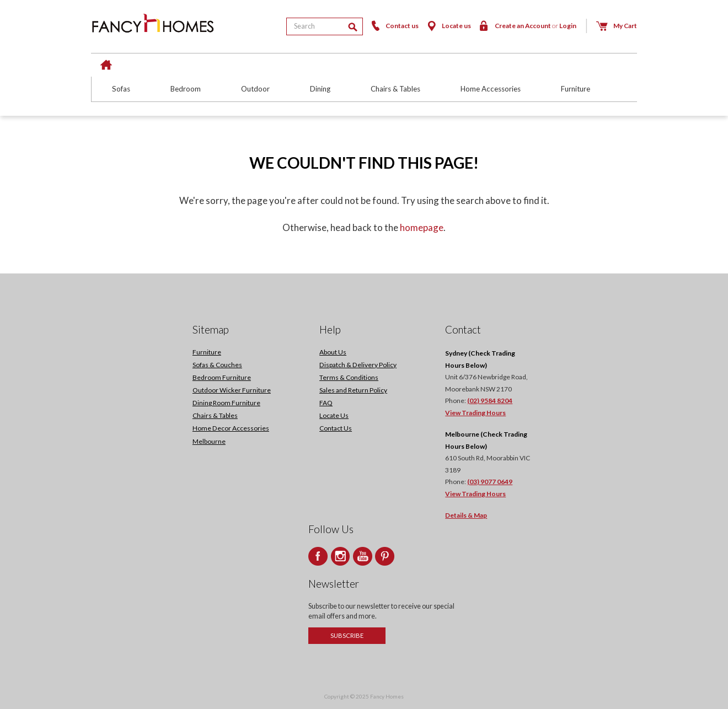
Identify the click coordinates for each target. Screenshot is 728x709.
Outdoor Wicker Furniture (232, 390)
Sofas (121, 89)
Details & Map (466, 515)
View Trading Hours (475, 413)
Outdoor (255, 89)
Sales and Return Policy (353, 390)
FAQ (326, 403)
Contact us (394, 26)
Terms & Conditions (349, 377)
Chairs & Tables (395, 89)
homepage (422, 227)
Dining (320, 89)
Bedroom (186, 89)
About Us (333, 352)
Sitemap (211, 329)
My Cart (616, 26)
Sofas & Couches (217, 365)
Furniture (576, 89)
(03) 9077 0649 (490, 482)
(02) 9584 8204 (490, 401)
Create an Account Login (527, 26)
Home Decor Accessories (231, 428)
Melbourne (209, 441)
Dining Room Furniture (226, 403)
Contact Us (336, 428)
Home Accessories (491, 89)
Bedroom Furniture (222, 377)
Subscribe (347, 635)
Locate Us (334, 415)
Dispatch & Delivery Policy (358, 365)
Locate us (448, 26)
